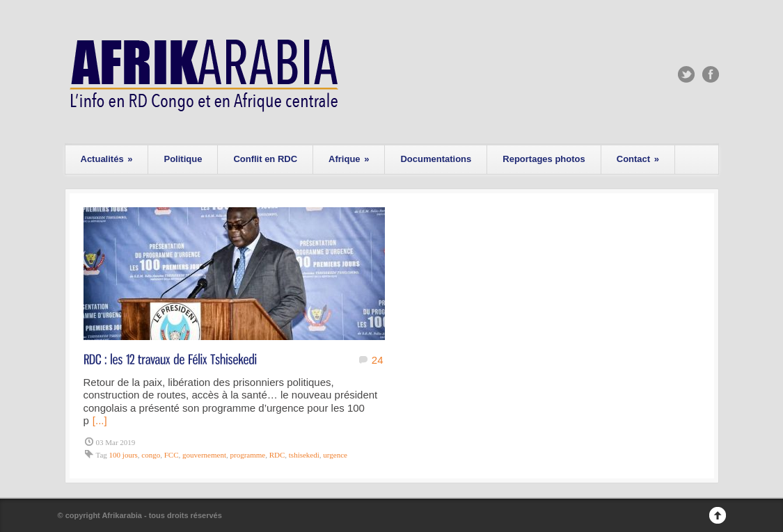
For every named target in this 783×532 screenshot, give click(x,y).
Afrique (349, 159)
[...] (100, 420)
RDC (277, 455)
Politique (183, 159)
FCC (172, 455)
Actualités (107, 159)
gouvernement (204, 455)
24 (378, 360)
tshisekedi (304, 455)
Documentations (436, 159)
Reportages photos (544, 159)
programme (247, 455)
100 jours (124, 455)
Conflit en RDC (265, 159)
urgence (335, 455)
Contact (638, 159)
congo (151, 455)
